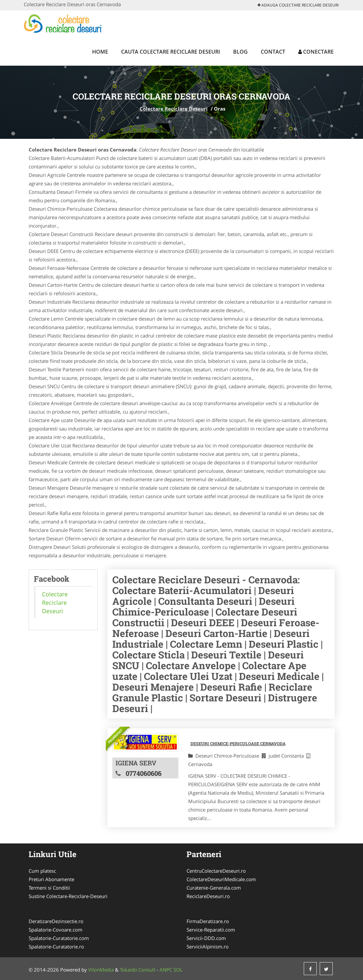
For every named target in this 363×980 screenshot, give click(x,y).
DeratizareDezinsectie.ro (56, 921)
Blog (240, 52)
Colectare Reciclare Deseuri (174, 109)
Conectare (316, 52)
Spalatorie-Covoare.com (56, 930)
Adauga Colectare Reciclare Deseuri (298, 5)
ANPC (166, 970)
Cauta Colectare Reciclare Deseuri (171, 52)
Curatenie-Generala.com (214, 888)
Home (100, 52)
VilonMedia (101, 970)
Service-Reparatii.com (211, 930)
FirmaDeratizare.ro (208, 921)
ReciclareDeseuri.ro (208, 896)
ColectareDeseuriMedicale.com (221, 879)
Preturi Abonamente (51, 879)
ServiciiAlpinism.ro (208, 947)
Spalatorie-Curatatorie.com (59, 938)
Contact (273, 52)
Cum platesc (42, 871)
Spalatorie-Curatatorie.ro (56, 947)
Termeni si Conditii (49, 888)
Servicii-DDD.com (206, 938)
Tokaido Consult (138, 970)
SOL (178, 970)
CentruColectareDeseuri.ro (216, 871)
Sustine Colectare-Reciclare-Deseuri (68, 896)
